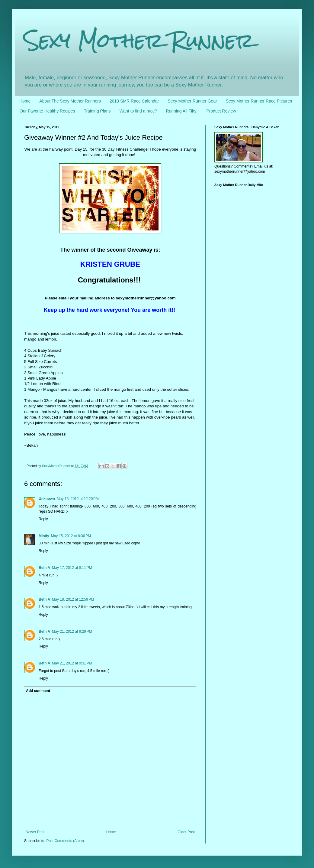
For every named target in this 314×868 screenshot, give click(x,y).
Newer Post (35, 832)
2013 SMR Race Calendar (134, 101)
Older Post (186, 832)
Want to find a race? (138, 111)
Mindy (44, 536)
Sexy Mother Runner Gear (192, 101)
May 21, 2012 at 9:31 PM (72, 663)
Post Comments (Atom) (65, 841)
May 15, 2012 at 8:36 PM (71, 536)
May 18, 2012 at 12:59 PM (73, 599)
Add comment (38, 691)
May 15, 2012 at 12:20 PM (78, 499)
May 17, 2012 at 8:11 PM (72, 568)
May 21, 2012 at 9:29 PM (72, 631)
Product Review (221, 111)
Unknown (47, 499)
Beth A (44, 568)
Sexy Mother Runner (139, 40)
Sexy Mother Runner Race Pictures (259, 101)
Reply (43, 519)
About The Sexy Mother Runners (70, 101)
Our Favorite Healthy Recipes (47, 111)
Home (25, 101)
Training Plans (97, 111)
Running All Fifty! (182, 111)
